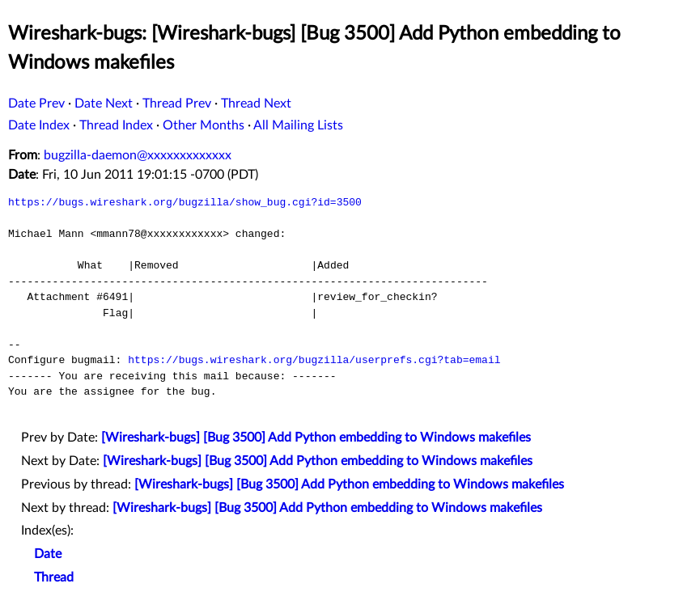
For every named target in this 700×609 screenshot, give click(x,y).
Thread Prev (177, 104)
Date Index (39, 125)
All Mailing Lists (298, 125)
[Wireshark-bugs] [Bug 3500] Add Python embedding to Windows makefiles (316, 438)
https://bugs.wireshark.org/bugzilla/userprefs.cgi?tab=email (314, 360)
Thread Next (256, 104)
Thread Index (116, 125)
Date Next (104, 104)
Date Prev (36, 104)
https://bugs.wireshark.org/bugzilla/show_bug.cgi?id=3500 (185, 202)
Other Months (204, 125)
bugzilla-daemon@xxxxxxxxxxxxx (138, 155)
